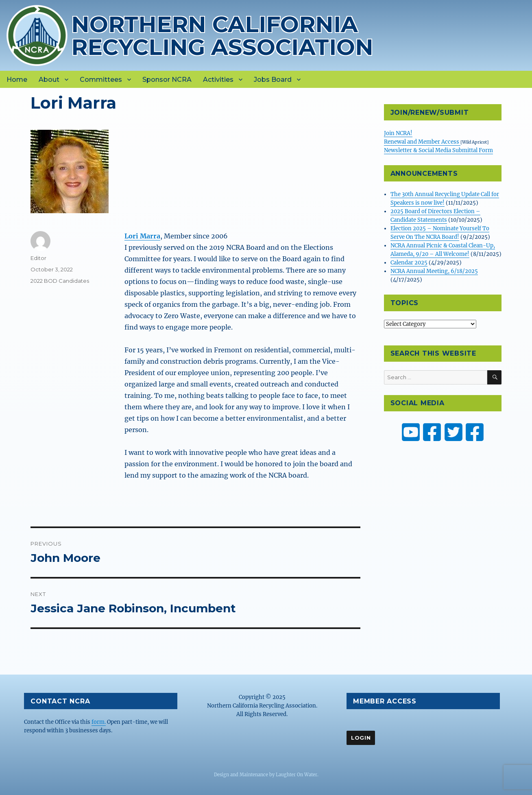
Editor (38, 258)
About (49, 80)
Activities (218, 80)
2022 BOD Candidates (60, 281)
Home (17, 80)
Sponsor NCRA (167, 80)
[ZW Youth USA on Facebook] (475, 432)
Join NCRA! (398, 133)
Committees (101, 80)
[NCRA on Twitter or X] (454, 432)
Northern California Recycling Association (222, 36)
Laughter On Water (297, 775)
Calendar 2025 (409, 263)
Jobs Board (273, 80)
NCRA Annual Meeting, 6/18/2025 (434, 271)
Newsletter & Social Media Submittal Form (438, 150)
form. (99, 722)
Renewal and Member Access (422, 142)
